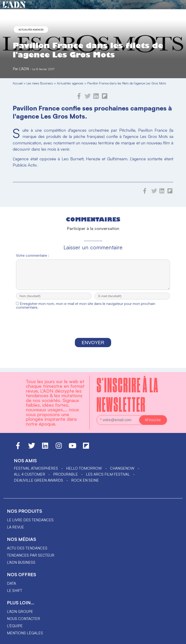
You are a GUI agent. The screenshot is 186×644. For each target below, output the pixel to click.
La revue (15, 527)
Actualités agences (31, 30)
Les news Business (40, 83)
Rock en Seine (85, 480)
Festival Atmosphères (36, 468)
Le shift (15, 590)
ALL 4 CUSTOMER (29, 474)
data (11, 583)
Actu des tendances (27, 548)
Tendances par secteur (31, 555)
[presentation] (93, 329)
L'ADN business (21, 562)
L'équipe (15, 626)
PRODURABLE (66, 474)
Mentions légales (25, 633)
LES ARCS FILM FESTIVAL (108, 474)
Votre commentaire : (32, 255)
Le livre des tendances (30, 520)
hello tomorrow (84, 468)
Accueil (18, 83)
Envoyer (93, 347)
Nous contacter (23, 619)
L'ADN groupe (20, 611)
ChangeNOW (122, 468)
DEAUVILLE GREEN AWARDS (38, 480)
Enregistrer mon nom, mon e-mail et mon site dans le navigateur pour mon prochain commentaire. (86, 310)
